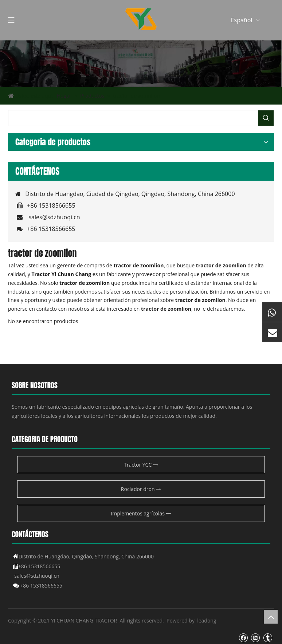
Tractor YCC (141, 465)
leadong (207, 621)
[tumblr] (268, 637)
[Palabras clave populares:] (266, 118)
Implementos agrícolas (141, 513)
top (271, 617)
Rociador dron (141, 489)
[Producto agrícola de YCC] (141, 64)
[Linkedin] (255, 637)
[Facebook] (243, 637)
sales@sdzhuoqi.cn (54, 217)
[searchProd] (133, 118)
